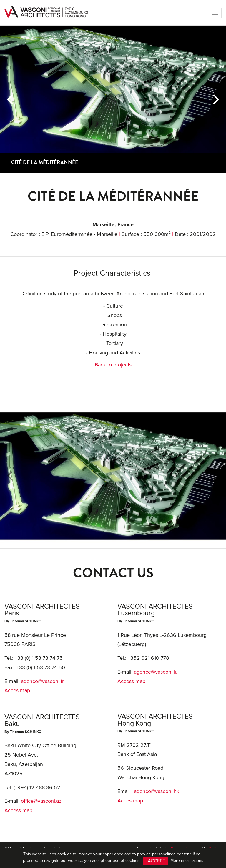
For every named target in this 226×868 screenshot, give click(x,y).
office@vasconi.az (41, 801)
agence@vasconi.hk (157, 791)
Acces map (17, 690)
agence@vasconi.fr (42, 681)
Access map (18, 810)
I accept (155, 860)
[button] (10, 99)
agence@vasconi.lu (156, 672)
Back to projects (113, 365)
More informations (187, 860)
